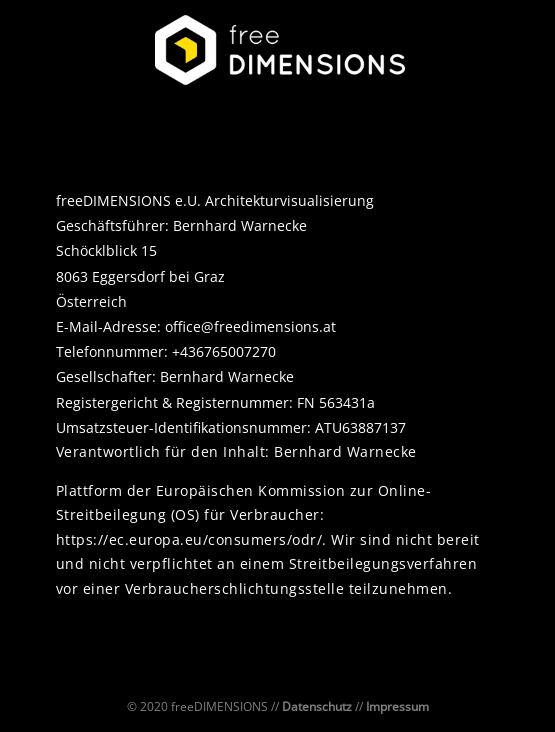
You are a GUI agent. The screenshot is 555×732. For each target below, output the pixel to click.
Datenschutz (317, 706)
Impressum (397, 706)
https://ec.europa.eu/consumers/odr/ (189, 539)
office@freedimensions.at (250, 326)
